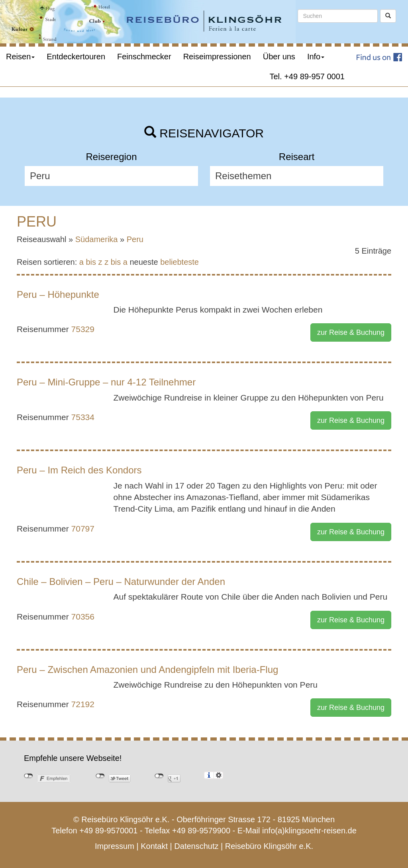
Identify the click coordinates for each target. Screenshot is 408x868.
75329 (83, 329)
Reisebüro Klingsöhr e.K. (269, 846)
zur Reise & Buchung (351, 332)
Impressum (115, 846)
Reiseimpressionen (217, 57)
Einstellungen (219, 775)
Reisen (20, 57)
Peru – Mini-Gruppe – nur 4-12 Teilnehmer (106, 382)
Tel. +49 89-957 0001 (307, 76)
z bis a (116, 262)
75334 (83, 417)
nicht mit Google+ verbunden (159, 776)
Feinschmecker (144, 57)
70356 (83, 617)
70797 (83, 529)
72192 (83, 704)
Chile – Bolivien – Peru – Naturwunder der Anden (121, 582)
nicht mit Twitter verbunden (100, 776)
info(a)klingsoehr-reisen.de (309, 831)
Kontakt (154, 846)
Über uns (279, 57)
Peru (135, 239)
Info (316, 57)
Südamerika (97, 239)
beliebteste (179, 262)
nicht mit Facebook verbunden (28, 776)
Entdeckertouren (76, 57)
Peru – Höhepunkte (58, 294)
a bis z (91, 262)
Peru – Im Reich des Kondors (79, 470)
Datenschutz (196, 846)
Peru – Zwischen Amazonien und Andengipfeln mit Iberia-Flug (147, 670)
